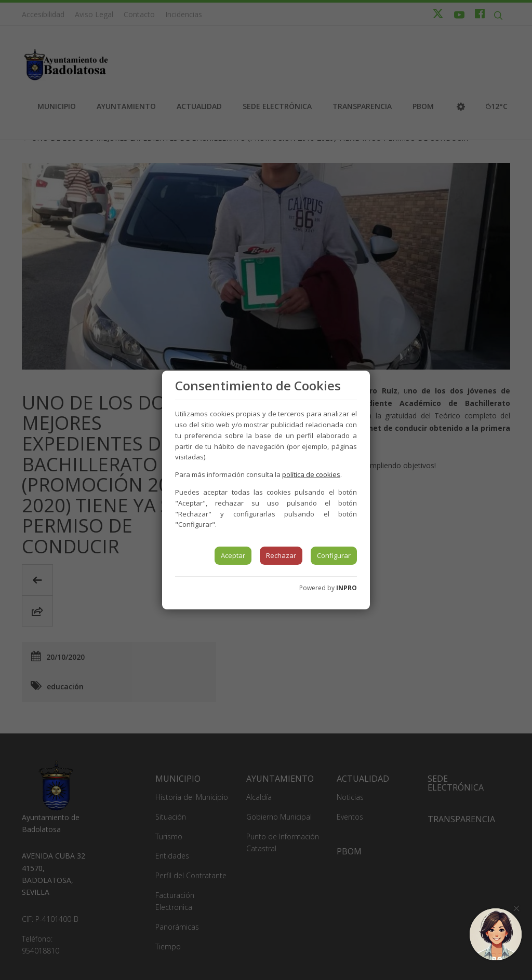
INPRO (347, 588)
